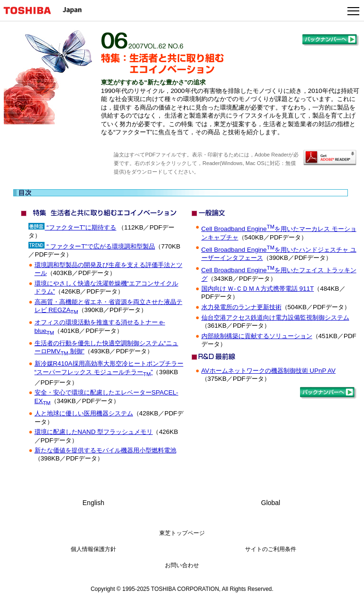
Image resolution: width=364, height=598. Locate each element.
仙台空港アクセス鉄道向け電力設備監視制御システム (275, 317)
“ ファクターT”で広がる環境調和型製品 (100, 246)
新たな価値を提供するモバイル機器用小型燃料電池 (105, 450)
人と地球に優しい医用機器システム (84, 413)
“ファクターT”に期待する (80, 227)
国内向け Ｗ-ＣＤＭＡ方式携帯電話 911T (258, 289)
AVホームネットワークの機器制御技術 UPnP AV (268, 371)
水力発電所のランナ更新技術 (241, 307)
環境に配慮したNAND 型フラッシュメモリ (94, 432)
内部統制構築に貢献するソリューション (257, 336)
